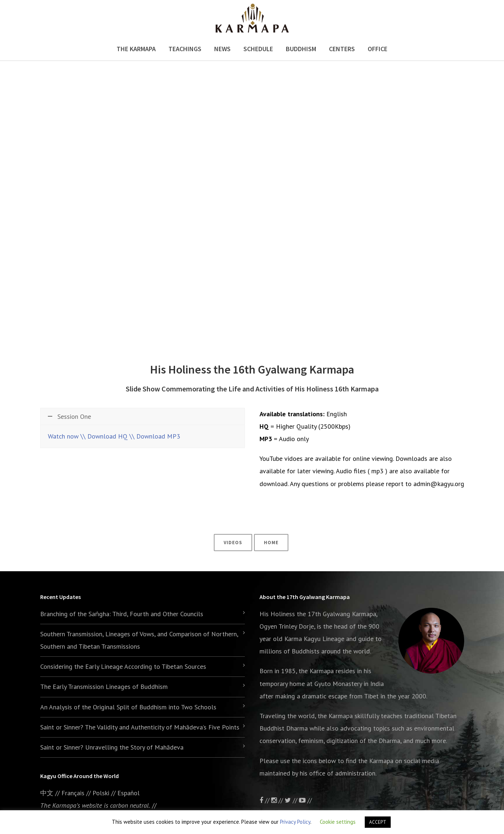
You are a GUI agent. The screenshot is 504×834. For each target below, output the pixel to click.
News (222, 49)
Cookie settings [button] (338, 822)
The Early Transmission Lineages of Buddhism (104, 687)
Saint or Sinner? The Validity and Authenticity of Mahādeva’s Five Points (140, 727)
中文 (47, 793)
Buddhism (301, 49)
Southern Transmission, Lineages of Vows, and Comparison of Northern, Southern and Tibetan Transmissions (139, 640)
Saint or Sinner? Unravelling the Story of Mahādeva (112, 747)
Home (271, 543)
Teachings (185, 49)
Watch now (63, 436)
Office (378, 49)
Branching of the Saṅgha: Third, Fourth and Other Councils (122, 614)
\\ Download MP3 (155, 436)
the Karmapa (316, 671)
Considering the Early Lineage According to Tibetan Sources (123, 666)
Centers (342, 49)
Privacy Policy (295, 822)
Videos (233, 543)
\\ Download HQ (104, 436)
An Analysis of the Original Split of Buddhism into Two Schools (128, 707)
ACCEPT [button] (378, 822)
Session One (69, 416)
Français (73, 793)
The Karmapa (136, 49)
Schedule (258, 49)
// (292, 800)
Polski (101, 793)
